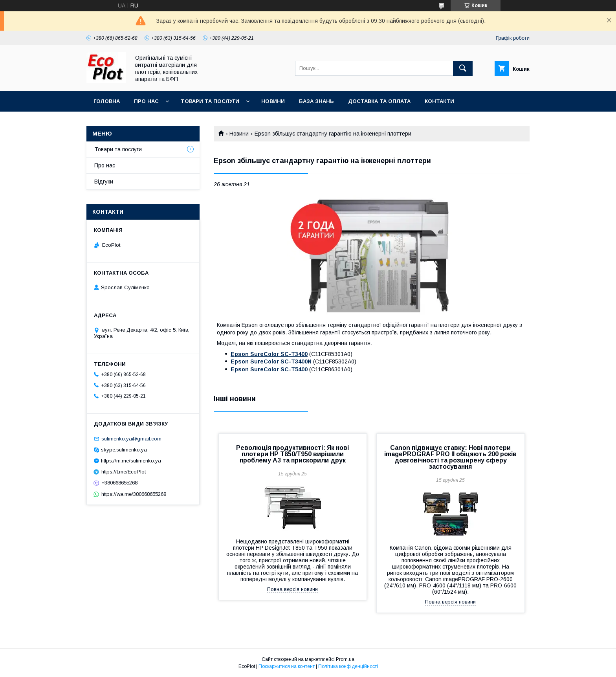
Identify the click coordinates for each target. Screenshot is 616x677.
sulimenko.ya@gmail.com (131, 439)
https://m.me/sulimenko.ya (131, 461)
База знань (316, 101)
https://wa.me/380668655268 (134, 494)
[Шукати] (463, 68)
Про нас (146, 101)
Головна (107, 101)
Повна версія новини (292, 589)
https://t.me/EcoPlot (124, 472)
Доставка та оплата (379, 101)
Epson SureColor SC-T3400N (271, 361)
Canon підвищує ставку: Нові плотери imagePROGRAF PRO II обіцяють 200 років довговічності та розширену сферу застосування (450, 457)
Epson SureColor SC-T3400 (269, 354)
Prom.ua (345, 659)
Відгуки (104, 182)
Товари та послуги (210, 101)
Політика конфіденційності (348, 666)
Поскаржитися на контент (287, 666)
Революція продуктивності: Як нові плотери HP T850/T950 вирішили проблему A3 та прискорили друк (292, 454)
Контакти (439, 101)
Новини (273, 101)
